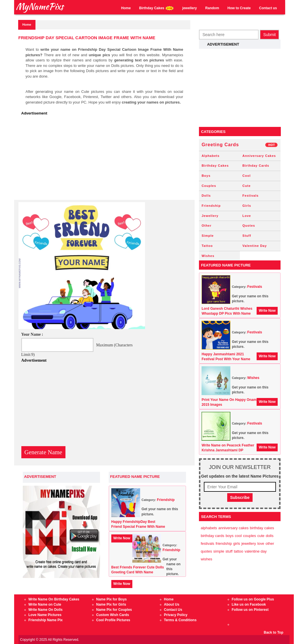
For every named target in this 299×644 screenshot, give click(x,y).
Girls (247, 206)
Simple (208, 236)
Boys (206, 176)
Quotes (249, 226)
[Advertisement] (106, 159)
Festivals (251, 196)
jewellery (190, 8)
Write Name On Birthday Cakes (54, 599)
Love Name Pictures (45, 615)
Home (126, 8)
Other (206, 226)
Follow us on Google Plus (253, 599)
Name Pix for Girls (111, 604)
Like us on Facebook (249, 604)
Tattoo (207, 246)
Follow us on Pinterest (250, 610)
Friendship (166, 500)
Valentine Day (255, 246)
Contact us (268, 8)
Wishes (208, 256)
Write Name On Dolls (46, 610)
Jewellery (210, 216)
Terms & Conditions (180, 620)
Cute (247, 186)
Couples (209, 186)
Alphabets (210, 156)
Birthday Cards (256, 166)
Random (212, 8)
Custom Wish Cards (113, 615)
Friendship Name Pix (46, 620)
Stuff (247, 236)
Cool (247, 176)
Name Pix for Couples (114, 610)
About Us (172, 604)
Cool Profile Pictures (113, 620)
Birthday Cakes (156, 8)
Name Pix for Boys (112, 599)
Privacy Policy (176, 615)
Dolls (206, 196)
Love (247, 216)
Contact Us (173, 610)
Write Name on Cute (45, 604)
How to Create (239, 8)
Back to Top (274, 632)
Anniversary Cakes (259, 156)
